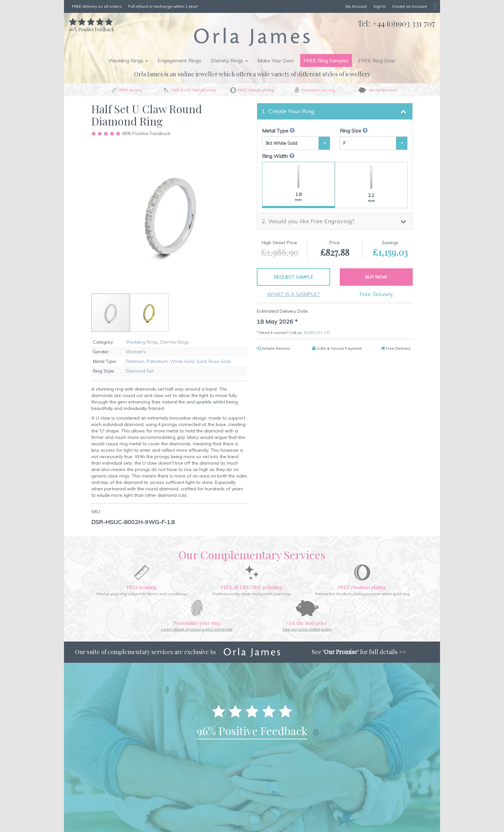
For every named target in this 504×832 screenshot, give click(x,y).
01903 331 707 (317, 333)
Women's (136, 352)
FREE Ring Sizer (377, 60)
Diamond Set (140, 371)
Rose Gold (220, 361)
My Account (356, 6)
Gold (201, 361)
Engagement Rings (179, 60)
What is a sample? (293, 294)
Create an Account (410, 6)
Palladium (157, 361)
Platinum (135, 361)
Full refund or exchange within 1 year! (163, 6)
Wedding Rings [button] (128, 60)
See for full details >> (359, 652)
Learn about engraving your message (197, 629)
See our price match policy (307, 629)
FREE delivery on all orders (97, 6)
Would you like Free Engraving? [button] (311, 221)
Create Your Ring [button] (291, 111)
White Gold (182, 361)
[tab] (335, 111)
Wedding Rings (142, 342)
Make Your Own (276, 60)
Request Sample (293, 277)
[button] (149, 313)
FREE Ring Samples (326, 60)
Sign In (379, 6)
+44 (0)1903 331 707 (404, 23)
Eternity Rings (175, 342)
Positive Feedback (91, 26)
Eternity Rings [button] (229, 60)
